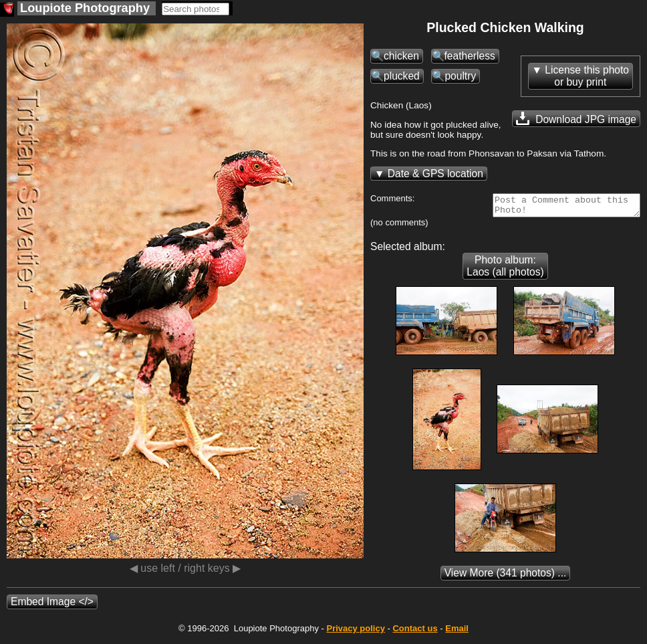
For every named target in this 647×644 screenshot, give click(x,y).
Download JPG (576, 118)
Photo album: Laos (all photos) (505, 270)
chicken (401, 56)
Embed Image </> (52, 606)
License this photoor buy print (587, 76)
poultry (460, 76)
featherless (470, 56)
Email (457, 632)
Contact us (415, 632)
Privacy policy (355, 632)
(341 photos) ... (506, 577)
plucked (402, 76)
